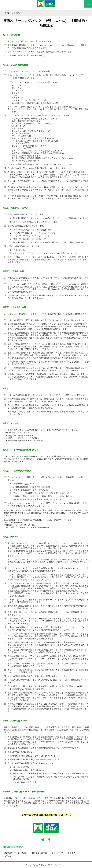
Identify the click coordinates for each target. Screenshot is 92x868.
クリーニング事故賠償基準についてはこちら (46, 815)
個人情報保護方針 (39, 853)
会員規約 (72, 853)
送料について (57, 853)
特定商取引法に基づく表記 (16, 853)
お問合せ (8, 856)
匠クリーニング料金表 (71, 109)
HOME (6, 13)
